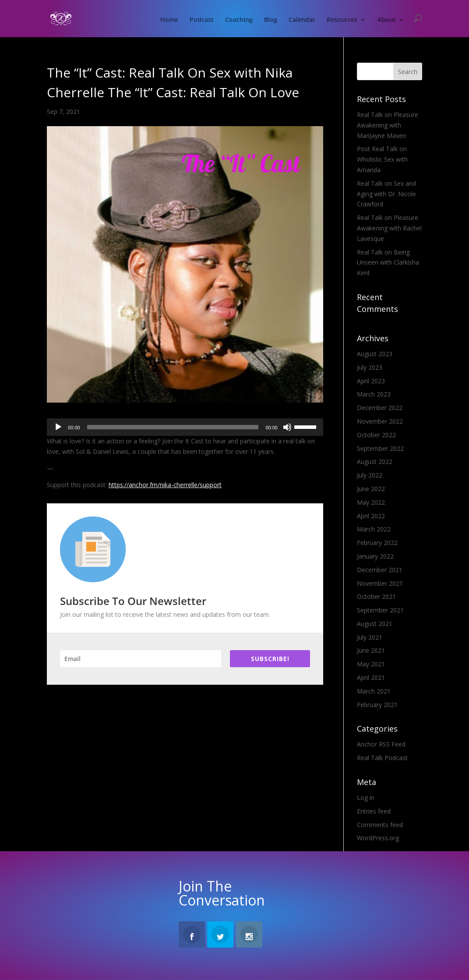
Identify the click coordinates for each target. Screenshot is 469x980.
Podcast (202, 20)
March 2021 (374, 691)
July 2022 (370, 475)
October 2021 (376, 596)
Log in (366, 798)
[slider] (173, 427)
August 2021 (375, 624)
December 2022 (380, 408)
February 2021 (377, 705)
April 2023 (371, 381)
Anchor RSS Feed (381, 744)
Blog (271, 20)
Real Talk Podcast (382, 758)
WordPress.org (378, 838)
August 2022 (375, 462)
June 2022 (371, 489)
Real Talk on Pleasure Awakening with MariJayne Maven (388, 125)
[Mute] (287, 427)
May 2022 (371, 502)
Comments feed (380, 825)
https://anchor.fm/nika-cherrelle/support (165, 485)
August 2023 (375, 354)
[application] (185, 427)
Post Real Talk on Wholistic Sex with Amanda (382, 159)
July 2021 (370, 637)
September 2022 (380, 448)
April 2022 (371, 516)
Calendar (302, 20)
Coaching (239, 20)
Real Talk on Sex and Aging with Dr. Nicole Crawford (386, 194)
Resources (342, 20)
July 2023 (370, 367)
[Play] (58, 427)
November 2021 (380, 583)
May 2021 (371, 664)
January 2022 (375, 556)
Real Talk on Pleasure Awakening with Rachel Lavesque (389, 228)
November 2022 (380, 421)
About (387, 20)
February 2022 (377, 543)
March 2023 (374, 394)
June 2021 (371, 650)
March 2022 (374, 529)
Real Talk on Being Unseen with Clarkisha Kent (388, 263)
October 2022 (376, 435)
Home (169, 20)
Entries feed (374, 811)
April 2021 (371, 678)
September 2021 (380, 610)
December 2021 (380, 570)
